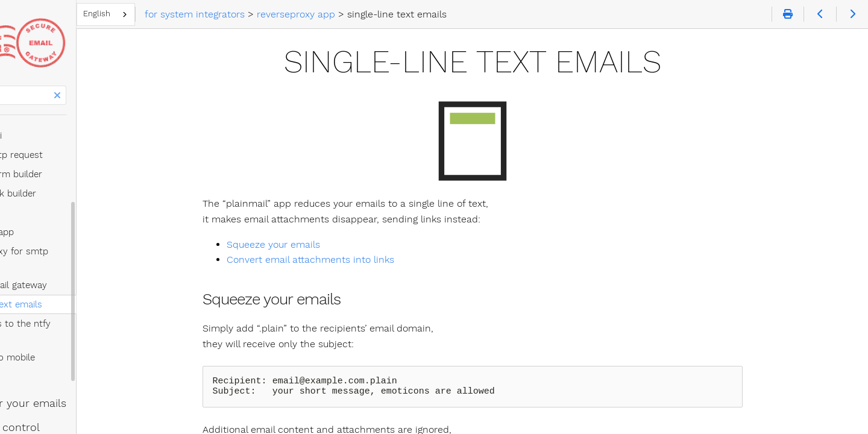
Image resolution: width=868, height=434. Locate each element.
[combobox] (210, 14)
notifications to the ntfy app (89, 295)
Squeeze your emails (325, 244)
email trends (42, 418)
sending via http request (71, 140)
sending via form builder (71, 160)
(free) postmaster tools (68, 394)
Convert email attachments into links (362, 259)
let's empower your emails (78, 345)
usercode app (48, 198)
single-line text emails (75, 275)
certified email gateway (78, 256)
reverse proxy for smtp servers (96, 237)
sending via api (50, 121)
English (201, 14)
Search (11, 86)
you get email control (64, 370)
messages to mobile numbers (92, 314)
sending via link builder (68, 179)
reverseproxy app (56, 218)
